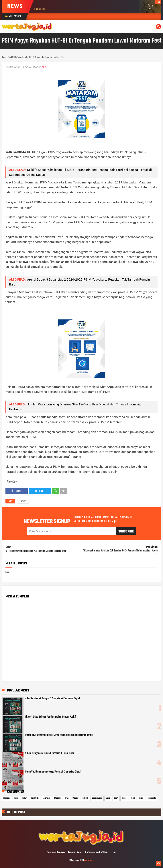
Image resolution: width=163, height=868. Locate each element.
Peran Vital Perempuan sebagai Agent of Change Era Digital (53, 772)
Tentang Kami (75, 853)
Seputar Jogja (97, 798)
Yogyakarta (152, 798)
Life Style (57, 798)
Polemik (85, 798)
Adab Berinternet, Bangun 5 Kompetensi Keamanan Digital (53, 699)
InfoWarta (35, 798)
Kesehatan (46, 798)
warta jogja (89, 860)
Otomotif (75, 798)
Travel (132, 798)
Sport (23, 501)
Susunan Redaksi (56, 853)
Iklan (113, 853)
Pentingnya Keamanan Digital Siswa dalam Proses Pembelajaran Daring (59, 735)
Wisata (141, 798)
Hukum (25, 798)
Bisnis (16, 798)
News (67, 798)
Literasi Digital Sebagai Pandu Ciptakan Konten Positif (51, 717)
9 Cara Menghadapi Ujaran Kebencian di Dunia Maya (50, 753)
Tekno (124, 798)
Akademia (7, 798)
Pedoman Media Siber (96, 853)
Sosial (108, 798)
